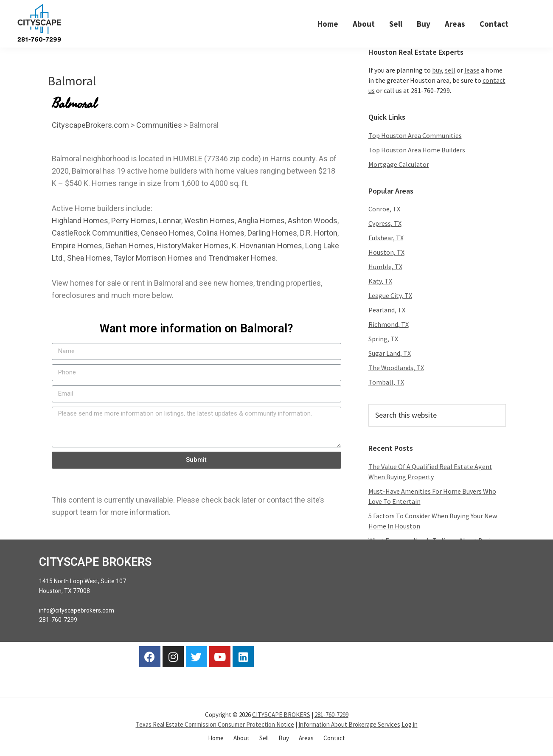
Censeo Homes (167, 233)
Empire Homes (77, 246)
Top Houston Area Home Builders (417, 150)
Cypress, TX (385, 224)
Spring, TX (383, 339)
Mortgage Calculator (399, 164)
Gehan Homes (129, 246)
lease (472, 70)
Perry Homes (133, 221)
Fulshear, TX (386, 238)
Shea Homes (89, 258)
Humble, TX (385, 267)
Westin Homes (209, 221)
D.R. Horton (319, 233)
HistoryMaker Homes (193, 246)
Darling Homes (272, 233)
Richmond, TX (389, 325)
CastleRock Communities (95, 233)
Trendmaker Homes (242, 258)
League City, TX (390, 296)
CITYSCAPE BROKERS (281, 715)
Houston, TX (386, 253)
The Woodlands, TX (396, 368)
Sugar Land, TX (390, 354)
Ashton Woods (313, 221)
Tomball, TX (386, 382)
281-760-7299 (331, 715)
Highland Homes (80, 221)
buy (437, 70)
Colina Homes (221, 233)
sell (450, 70)
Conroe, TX (384, 209)
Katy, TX (380, 281)
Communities (159, 125)
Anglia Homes (261, 221)
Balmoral (72, 81)
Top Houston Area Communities (415, 135)
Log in (410, 724)
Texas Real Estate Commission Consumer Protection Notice (215, 724)
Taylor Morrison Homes (153, 258)
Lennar (170, 221)
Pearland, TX (387, 310)
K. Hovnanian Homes (267, 246)
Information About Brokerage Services (349, 724)
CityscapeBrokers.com (90, 125)
